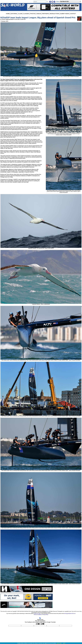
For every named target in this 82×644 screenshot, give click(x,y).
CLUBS (20, 14)
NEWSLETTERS (54, 14)
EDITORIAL (14, 14)
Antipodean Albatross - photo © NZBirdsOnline (41, 304)
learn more (59, 643)
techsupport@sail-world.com (70, 613)
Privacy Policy (45, 615)
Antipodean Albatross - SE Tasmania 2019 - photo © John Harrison (41, 248)
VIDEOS (39, 14)
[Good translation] (38, 624)
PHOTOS (33, 14)
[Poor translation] (42, 624)
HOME (8, 14)
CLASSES (26, 14)
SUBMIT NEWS (65, 14)
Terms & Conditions (38, 615)
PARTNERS (45, 14)
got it (64, 643)
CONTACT (73, 14)
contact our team (37, 613)
